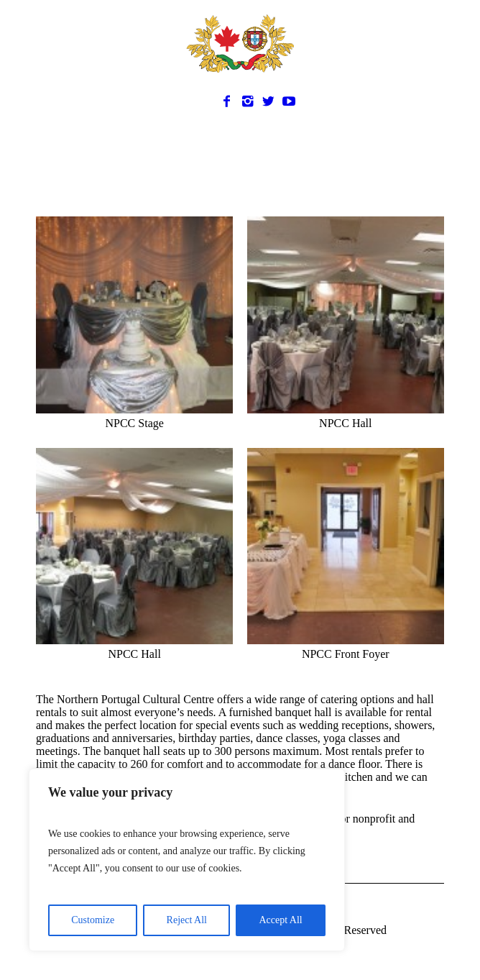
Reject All (187, 920)
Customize (93, 920)
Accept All (280, 920)
